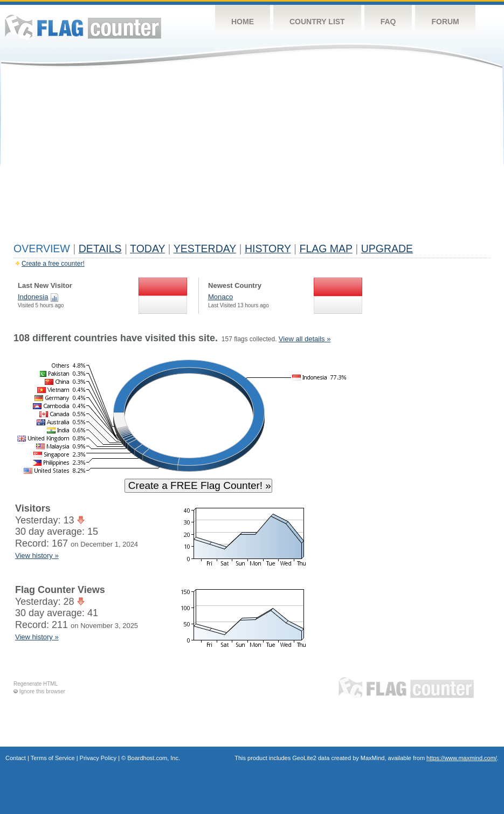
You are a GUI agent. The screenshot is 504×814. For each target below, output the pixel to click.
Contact (16, 758)
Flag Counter (83, 27)
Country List (317, 22)
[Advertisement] (252, 157)
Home (243, 22)
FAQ (388, 22)
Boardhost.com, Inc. (154, 758)
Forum (445, 22)
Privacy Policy (98, 758)
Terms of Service (53, 758)
